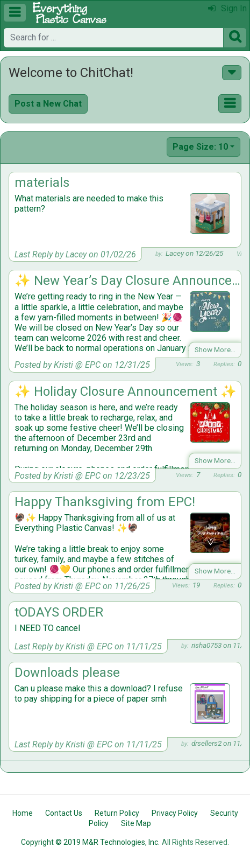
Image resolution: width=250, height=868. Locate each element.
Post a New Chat (48, 104)
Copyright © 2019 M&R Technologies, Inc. (90, 842)
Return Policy (117, 813)
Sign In (227, 8)
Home (23, 813)
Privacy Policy (175, 813)
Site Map (136, 823)
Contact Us (64, 813)
